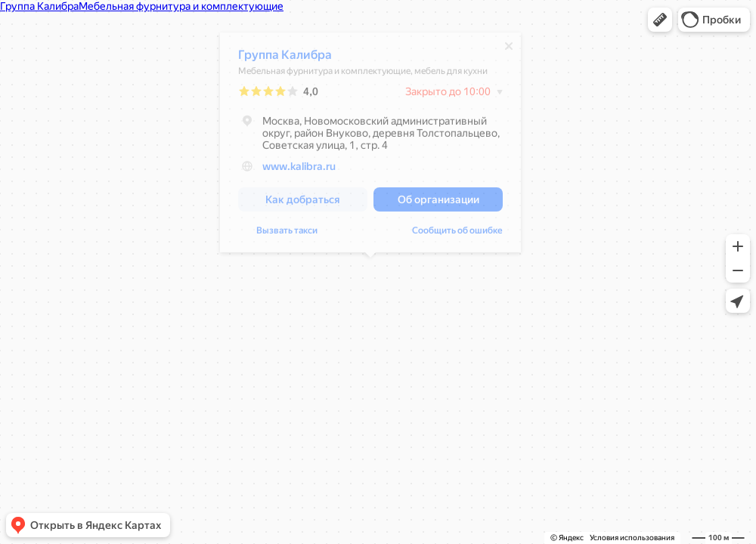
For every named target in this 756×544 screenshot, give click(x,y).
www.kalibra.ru (299, 170)
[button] (660, 20)
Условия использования (632, 538)
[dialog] (370, 146)
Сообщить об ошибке (457, 234)
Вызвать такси (287, 234)
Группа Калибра (285, 59)
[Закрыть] (509, 50)
